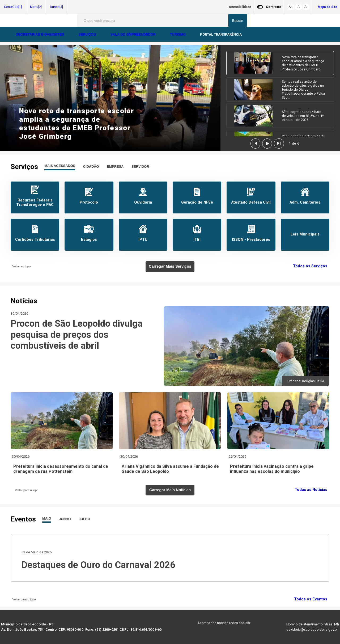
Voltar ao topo (21, 266)
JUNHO (65, 519)
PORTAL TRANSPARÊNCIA (221, 34)
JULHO (84, 519)
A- (306, 7)
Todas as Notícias (312, 490)
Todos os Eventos (312, 599)
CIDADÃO (91, 167)
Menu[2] (36, 7)
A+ (291, 7)
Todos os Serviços (311, 266)
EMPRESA (115, 167)
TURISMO (178, 34)
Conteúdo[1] (13, 7)
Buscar (238, 21)
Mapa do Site (328, 7)
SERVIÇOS (88, 34)
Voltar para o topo (26, 490)
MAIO (47, 518)
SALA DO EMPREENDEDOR (133, 34)
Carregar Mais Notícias (170, 490)
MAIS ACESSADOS (60, 166)
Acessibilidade (240, 7)
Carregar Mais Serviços (170, 266)
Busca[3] (56, 7)
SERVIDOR (140, 167)
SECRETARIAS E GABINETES (41, 34)
